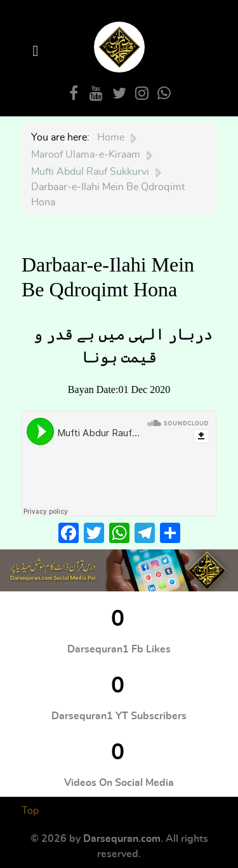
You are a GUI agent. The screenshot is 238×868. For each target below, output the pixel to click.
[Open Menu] (37, 51)
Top (30, 811)
